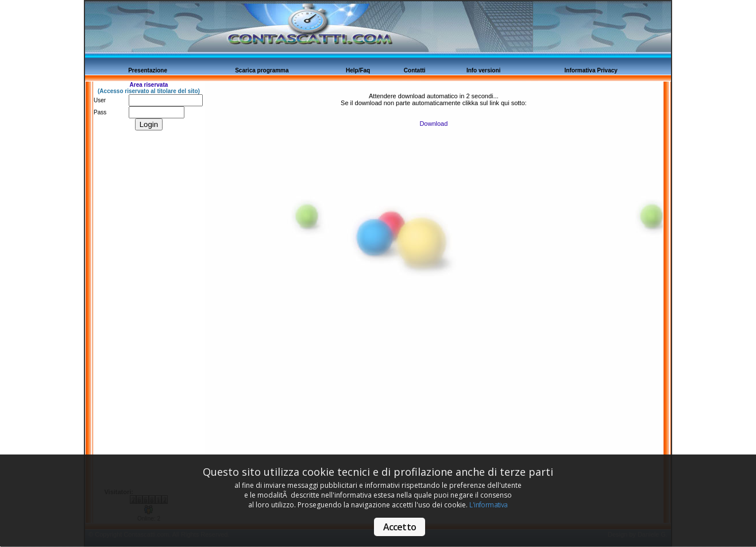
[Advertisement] (138, 316)
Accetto (400, 527)
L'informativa (488, 505)
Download (433, 124)
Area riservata (149, 85)
